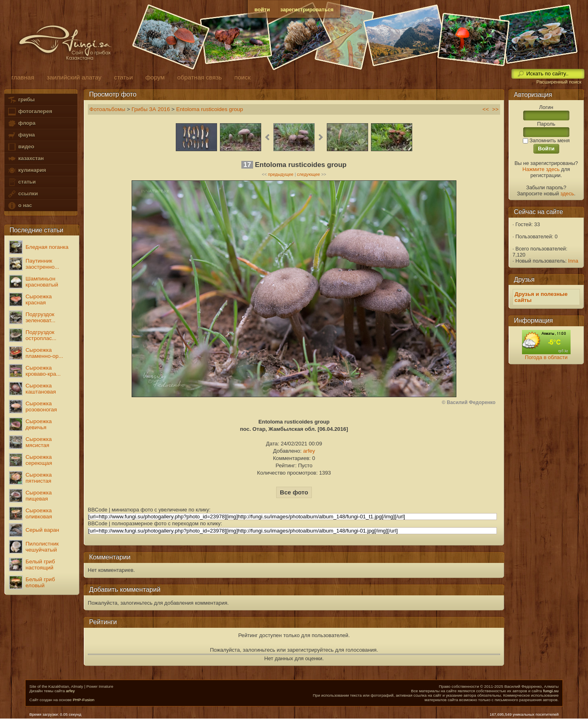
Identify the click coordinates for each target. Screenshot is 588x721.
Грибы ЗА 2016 (151, 109)
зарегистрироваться (307, 10)
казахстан (26, 159)
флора (21, 123)
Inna (573, 261)
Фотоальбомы (108, 109)
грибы (21, 100)
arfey (309, 451)
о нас (19, 206)
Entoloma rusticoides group (210, 109)
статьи (21, 182)
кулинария (27, 170)
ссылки (22, 194)
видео (21, 147)
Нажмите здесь (541, 169)
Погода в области (546, 357)
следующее (308, 174)
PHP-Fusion (84, 700)
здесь (567, 194)
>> (495, 109)
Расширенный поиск (559, 82)
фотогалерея (30, 112)
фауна (21, 135)
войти (262, 10)
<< (486, 109)
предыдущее (281, 174)
